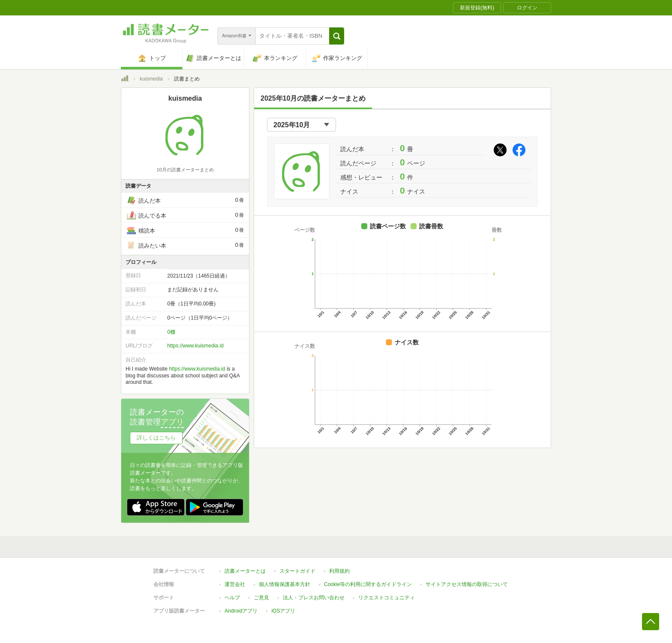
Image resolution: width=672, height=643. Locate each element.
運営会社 (235, 584)
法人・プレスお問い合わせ (314, 598)
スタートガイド (297, 571)
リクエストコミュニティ (387, 598)
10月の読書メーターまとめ (185, 170)
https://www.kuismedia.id (195, 346)
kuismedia (151, 79)
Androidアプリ (241, 611)
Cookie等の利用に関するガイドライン (368, 584)
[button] (337, 36)
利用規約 (339, 571)
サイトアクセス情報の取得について (467, 584)
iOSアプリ (283, 611)
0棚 (171, 332)
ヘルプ (232, 598)
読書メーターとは (245, 571)
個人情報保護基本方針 (285, 584)
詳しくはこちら (156, 438)
